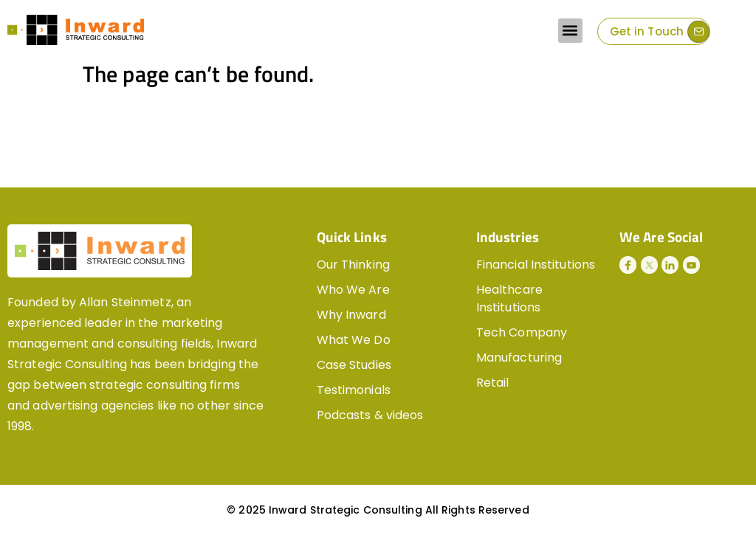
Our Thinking (353, 265)
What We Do (354, 340)
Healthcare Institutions (509, 298)
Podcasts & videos (370, 415)
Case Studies (354, 365)
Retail (493, 383)
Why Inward (351, 315)
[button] (570, 31)
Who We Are (353, 290)
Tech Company (522, 332)
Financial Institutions (536, 265)
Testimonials (354, 390)
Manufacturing (519, 358)
